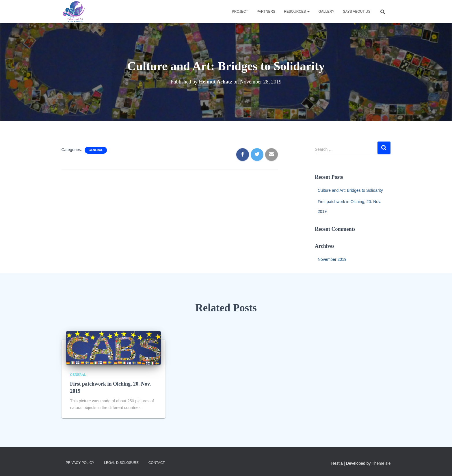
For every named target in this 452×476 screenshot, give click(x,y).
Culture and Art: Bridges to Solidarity (350, 190)
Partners (266, 12)
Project (240, 12)
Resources (297, 12)
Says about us (357, 12)
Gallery (326, 12)
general (96, 150)
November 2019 (332, 259)
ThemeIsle (381, 463)
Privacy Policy (80, 463)
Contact (157, 463)
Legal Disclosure (121, 463)
